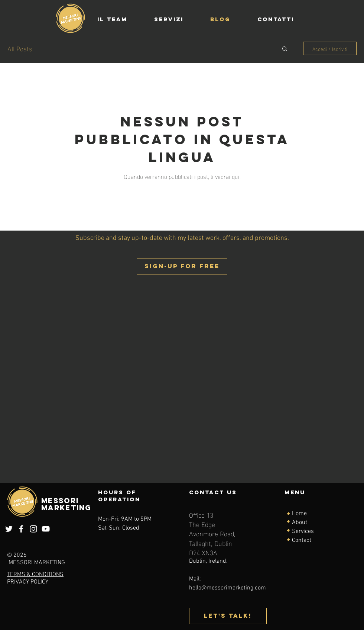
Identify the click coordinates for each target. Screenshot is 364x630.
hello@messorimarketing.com (227, 588)
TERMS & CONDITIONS (35, 575)
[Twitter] (9, 529)
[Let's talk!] (228, 616)
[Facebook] (21, 529)
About (300, 523)
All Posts (20, 48)
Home (299, 514)
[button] (285, 49)
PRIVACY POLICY (28, 582)
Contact (302, 540)
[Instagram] (33, 529)
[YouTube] (46, 529)
